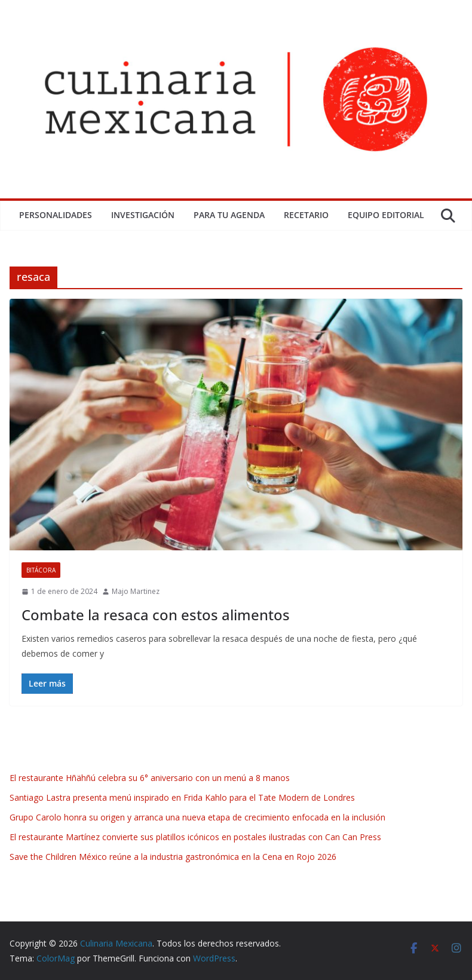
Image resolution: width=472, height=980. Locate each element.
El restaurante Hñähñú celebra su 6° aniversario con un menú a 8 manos (151, 778)
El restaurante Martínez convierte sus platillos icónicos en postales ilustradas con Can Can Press (195, 837)
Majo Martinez (136, 591)
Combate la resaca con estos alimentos (156, 615)
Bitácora (41, 570)
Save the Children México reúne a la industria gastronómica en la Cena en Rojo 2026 (173, 857)
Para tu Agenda (229, 215)
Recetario (306, 215)
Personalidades (56, 215)
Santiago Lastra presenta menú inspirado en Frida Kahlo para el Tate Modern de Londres (182, 797)
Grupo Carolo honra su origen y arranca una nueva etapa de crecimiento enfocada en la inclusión (197, 817)
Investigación (143, 215)
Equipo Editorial (386, 215)
